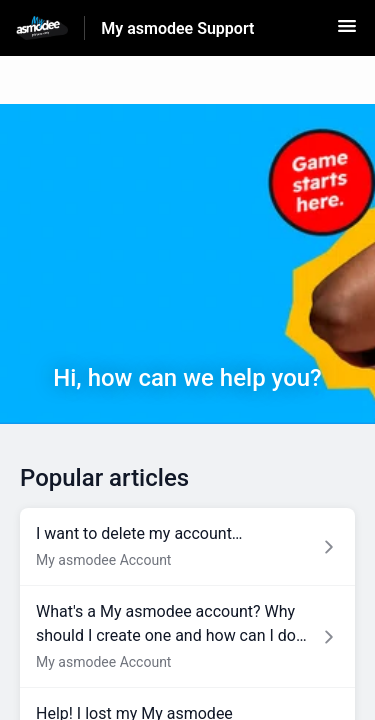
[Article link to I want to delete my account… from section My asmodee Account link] (187, 547)
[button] (347, 32)
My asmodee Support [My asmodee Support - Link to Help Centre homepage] (177, 28)
